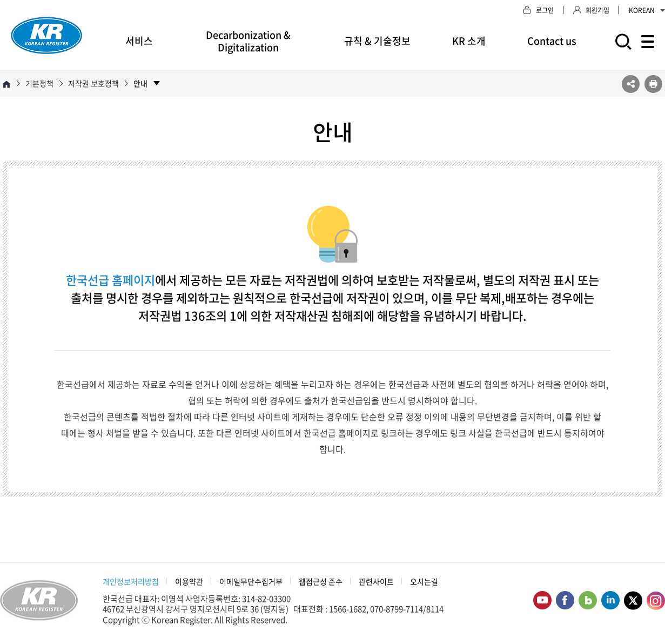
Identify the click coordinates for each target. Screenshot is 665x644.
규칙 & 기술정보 (377, 41)
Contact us (552, 41)
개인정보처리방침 (131, 581)
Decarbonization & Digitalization (248, 41)
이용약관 (189, 581)
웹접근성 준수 (321, 581)
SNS (631, 84)
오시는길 (424, 581)
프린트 (653, 84)
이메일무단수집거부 (251, 581)
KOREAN (647, 10)
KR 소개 (469, 41)
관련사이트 (376, 581)
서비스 (139, 41)
